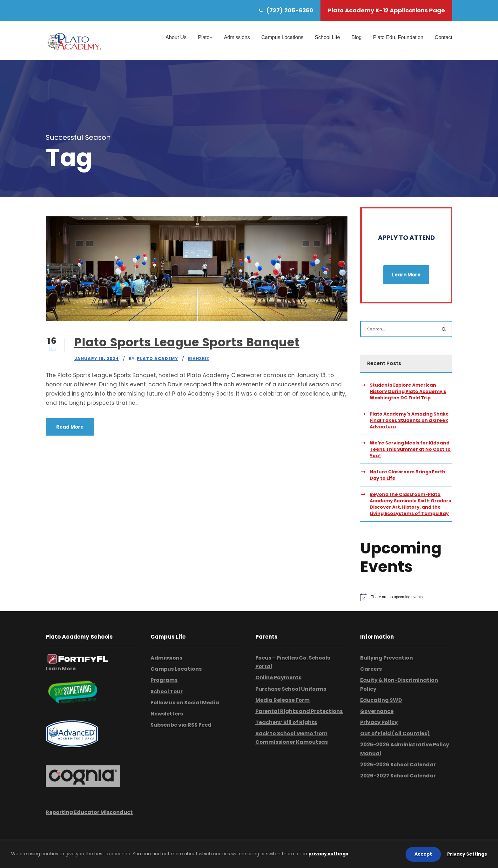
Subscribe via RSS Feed (181, 725)
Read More (70, 427)
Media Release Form (283, 700)
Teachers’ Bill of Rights (286, 722)
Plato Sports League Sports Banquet (187, 342)
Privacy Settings (467, 854)
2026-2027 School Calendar (398, 776)
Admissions (237, 37)
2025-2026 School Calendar (398, 765)
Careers (371, 669)
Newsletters (167, 714)
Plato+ (205, 37)
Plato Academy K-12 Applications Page (386, 10)
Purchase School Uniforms (291, 689)
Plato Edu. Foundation (398, 37)
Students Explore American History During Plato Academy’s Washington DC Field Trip (408, 391)
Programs (164, 680)
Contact (444, 37)
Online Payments (278, 678)
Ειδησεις (199, 359)
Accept (423, 854)
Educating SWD (381, 700)
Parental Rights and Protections (299, 711)
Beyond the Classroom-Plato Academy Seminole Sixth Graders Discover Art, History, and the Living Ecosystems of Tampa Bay (410, 504)
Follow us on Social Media (185, 703)
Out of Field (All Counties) (395, 733)
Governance (377, 711)
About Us (176, 37)
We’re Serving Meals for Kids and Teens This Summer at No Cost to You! (410, 449)
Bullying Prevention (387, 658)
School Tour (167, 692)
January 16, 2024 (97, 359)
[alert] (406, 597)
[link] (78, 659)
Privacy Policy (379, 722)
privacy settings (328, 854)
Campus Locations (283, 37)
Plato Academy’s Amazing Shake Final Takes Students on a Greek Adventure (409, 420)
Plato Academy (158, 359)
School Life (327, 37)
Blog (356, 37)
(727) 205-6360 (290, 10)
